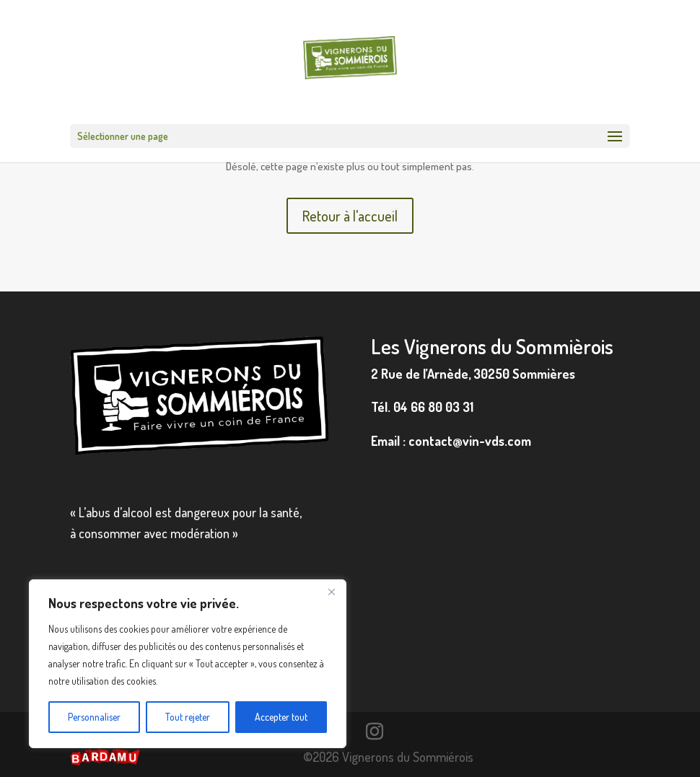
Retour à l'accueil (350, 216)
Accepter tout (281, 717)
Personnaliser (94, 717)
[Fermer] (331, 592)
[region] (188, 664)
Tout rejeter (188, 717)
